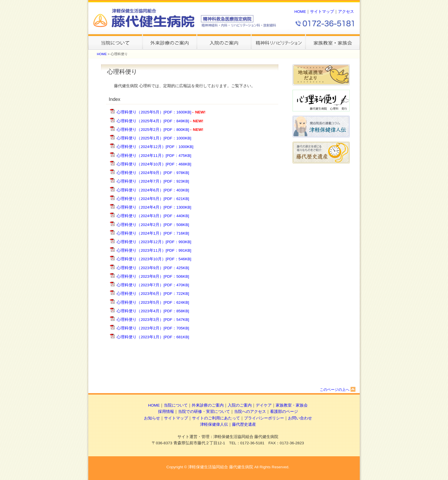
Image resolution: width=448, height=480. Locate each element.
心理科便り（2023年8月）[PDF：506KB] (153, 276)
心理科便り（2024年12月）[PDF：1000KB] (155, 147)
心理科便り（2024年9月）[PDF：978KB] (153, 173)
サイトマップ (322, 12)
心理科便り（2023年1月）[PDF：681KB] (153, 337)
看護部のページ (284, 412)
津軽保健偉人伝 (214, 424)
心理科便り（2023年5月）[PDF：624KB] (153, 302)
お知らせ (152, 418)
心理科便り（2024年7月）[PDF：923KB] (153, 181)
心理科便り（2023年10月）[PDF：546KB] (154, 259)
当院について (176, 405)
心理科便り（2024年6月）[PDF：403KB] (153, 190)
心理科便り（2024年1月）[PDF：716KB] (153, 233)
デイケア (264, 405)
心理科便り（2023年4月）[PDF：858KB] (153, 311)
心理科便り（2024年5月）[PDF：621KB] (153, 199)
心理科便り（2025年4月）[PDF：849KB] (153, 121)
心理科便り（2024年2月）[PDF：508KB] (153, 225)
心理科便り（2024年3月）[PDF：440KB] (153, 216)
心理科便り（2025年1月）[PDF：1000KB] (154, 138)
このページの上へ (338, 390)
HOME (300, 12)
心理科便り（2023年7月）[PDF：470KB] (153, 285)
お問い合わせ (300, 418)
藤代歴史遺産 (244, 424)
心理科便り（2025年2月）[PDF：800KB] (153, 130)
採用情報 (166, 412)
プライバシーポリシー (264, 418)
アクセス (346, 12)
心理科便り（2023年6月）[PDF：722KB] (153, 294)
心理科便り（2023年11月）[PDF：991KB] (154, 250)
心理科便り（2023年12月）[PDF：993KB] (154, 242)
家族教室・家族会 (292, 405)
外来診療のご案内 (208, 405)
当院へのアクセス (250, 412)
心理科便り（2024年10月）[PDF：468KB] (154, 164)
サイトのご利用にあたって (216, 418)
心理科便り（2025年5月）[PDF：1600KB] (154, 112)
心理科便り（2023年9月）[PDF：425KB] (153, 268)
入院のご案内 (240, 405)
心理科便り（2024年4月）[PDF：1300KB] (154, 207)
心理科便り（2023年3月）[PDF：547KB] (153, 320)
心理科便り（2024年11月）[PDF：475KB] (154, 156)
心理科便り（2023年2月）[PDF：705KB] (153, 328)
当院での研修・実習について (204, 412)
